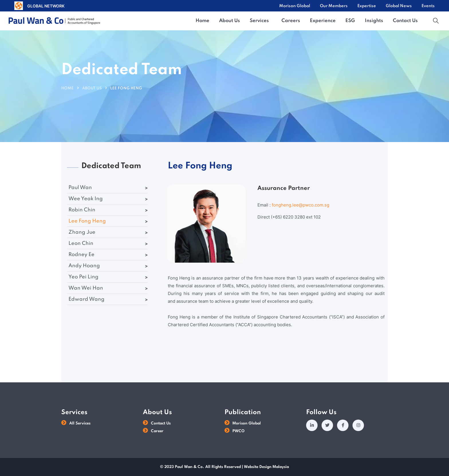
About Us (92, 88)
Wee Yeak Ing (86, 199)
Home (67, 88)
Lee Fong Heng (87, 221)
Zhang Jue (82, 232)
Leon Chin (81, 243)
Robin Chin (82, 210)
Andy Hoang (84, 266)
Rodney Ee (81, 255)
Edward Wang (86, 299)
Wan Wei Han (86, 288)
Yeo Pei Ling (83, 277)
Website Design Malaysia (266, 467)
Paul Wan (80, 188)
